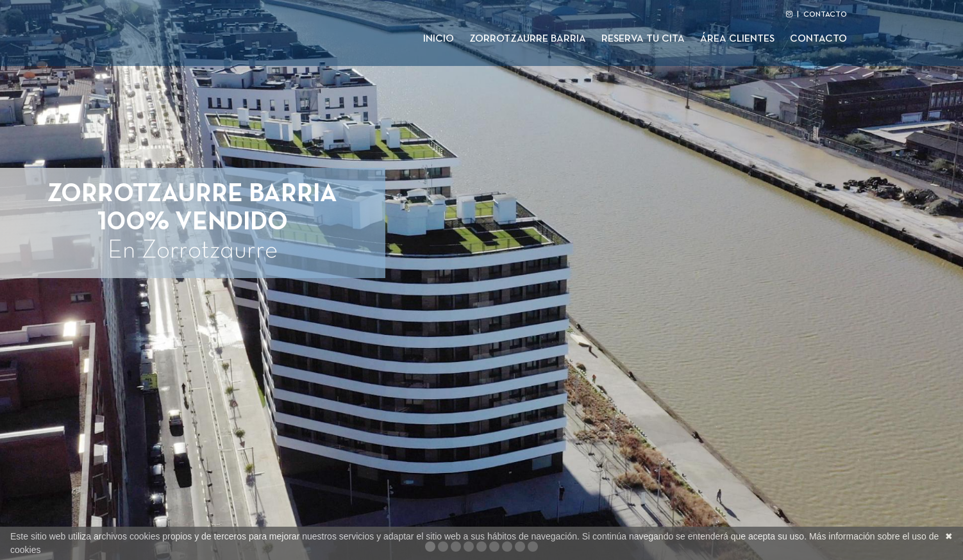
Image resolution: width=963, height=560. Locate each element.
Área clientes (737, 39)
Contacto (818, 39)
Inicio (439, 39)
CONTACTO (825, 15)
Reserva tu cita (643, 39)
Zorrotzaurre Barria (528, 39)
